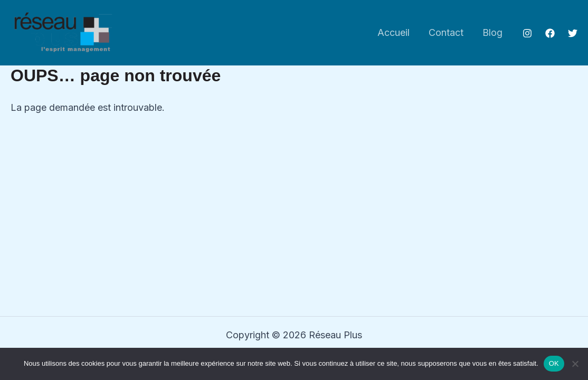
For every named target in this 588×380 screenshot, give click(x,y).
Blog (492, 32)
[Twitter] (573, 33)
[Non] (575, 364)
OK (554, 363)
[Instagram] (527, 33)
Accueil (393, 32)
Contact (446, 32)
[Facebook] (550, 33)
